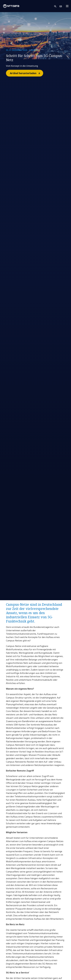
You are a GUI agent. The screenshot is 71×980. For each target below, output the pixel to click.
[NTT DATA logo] (11, 6)
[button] (57, 6)
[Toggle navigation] (68, 6)
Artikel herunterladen (26, 73)
